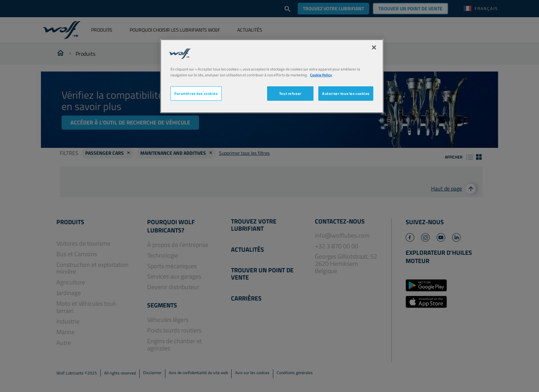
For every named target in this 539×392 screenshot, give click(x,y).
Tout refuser (290, 93)
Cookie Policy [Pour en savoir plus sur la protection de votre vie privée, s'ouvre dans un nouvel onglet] (321, 75)
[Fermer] (374, 47)
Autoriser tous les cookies (346, 93)
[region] (272, 76)
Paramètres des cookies (196, 93)
